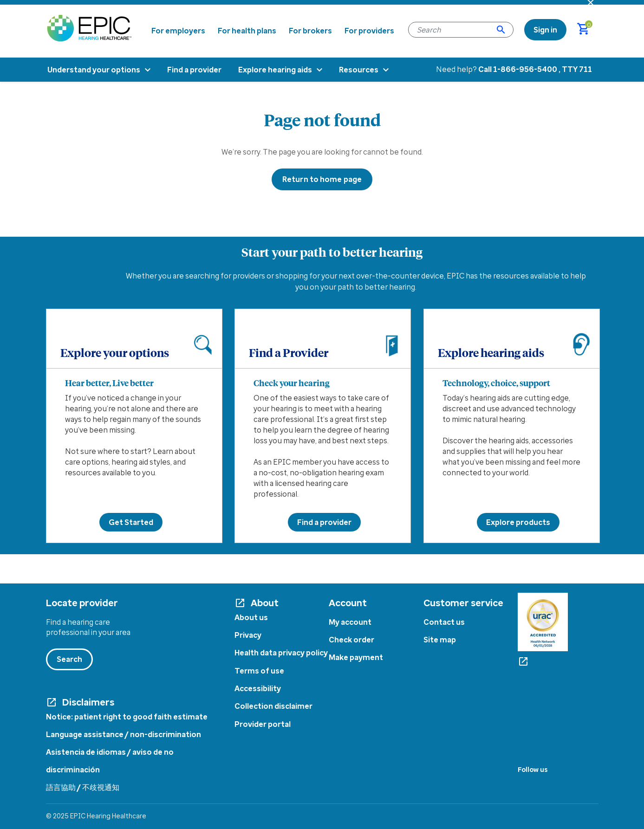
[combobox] (461, 30)
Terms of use (259, 671)
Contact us (444, 622)
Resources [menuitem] (359, 70)
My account (350, 622)
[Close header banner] (591, 2)
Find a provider (324, 522)
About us (251, 617)
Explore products (518, 522)
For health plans (247, 31)
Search (70, 659)
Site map (440, 640)
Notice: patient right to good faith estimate (127, 717)
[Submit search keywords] (501, 30)
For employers (178, 31)
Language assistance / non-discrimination (124, 734)
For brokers (310, 31)
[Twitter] (537, 783)
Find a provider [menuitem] (194, 70)
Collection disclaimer (273, 706)
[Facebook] (520, 783)
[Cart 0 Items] (588, 30)
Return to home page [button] (322, 179)
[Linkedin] (555, 783)
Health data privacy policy (281, 653)
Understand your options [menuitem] (94, 70)
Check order (351, 640)
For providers (369, 31)
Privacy (248, 635)
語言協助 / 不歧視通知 (83, 787)
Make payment (356, 657)
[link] (545, 30)
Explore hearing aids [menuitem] (275, 70)
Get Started (131, 522)
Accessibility (258, 688)
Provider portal (263, 724)
